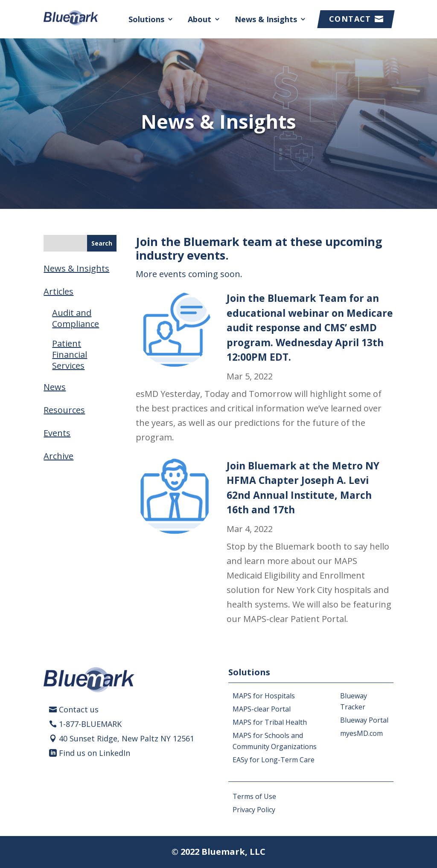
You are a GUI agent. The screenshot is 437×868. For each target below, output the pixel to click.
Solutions (146, 19)
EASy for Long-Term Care (274, 760)
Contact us (79, 709)
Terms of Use (254, 796)
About (200, 19)
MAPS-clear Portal (262, 709)
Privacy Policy (254, 810)
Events (57, 433)
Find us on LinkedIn (95, 753)
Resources (64, 410)
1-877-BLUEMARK (90, 724)
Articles (58, 291)
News (55, 387)
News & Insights (266, 19)
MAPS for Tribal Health (270, 722)
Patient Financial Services (70, 354)
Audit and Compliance (76, 318)
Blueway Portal (364, 720)
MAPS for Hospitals (264, 696)
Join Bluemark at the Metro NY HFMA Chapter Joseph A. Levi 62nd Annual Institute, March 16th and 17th (303, 488)
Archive (58, 456)
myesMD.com (361, 733)
